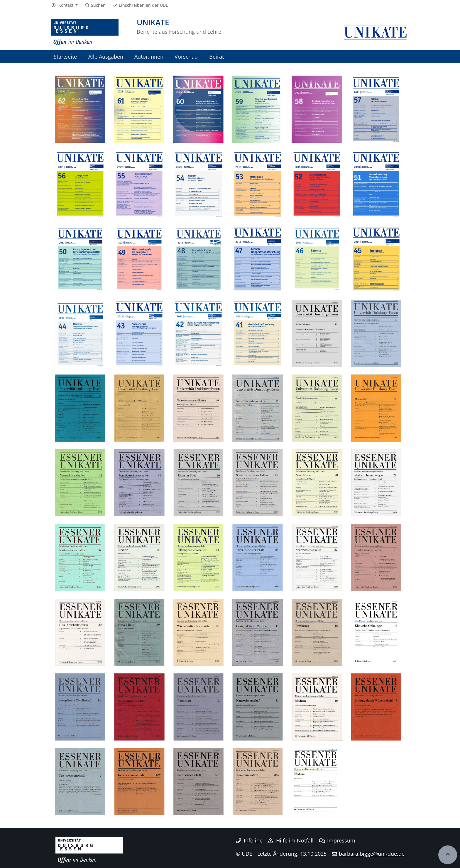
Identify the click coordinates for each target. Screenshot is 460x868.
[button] (64, 5)
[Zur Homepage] (85, 32)
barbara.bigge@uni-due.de (372, 854)
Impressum (337, 840)
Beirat (217, 56)
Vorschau (186, 56)
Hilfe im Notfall (291, 840)
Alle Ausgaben (106, 56)
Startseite (65, 56)
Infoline (249, 840)
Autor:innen (149, 56)
